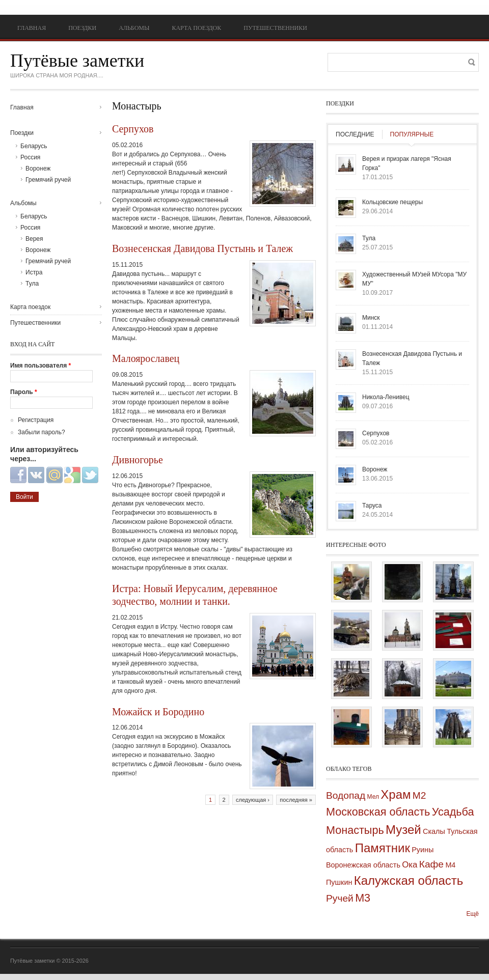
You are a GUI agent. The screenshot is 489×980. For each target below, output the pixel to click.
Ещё (472, 914)
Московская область (378, 812)
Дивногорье (138, 460)
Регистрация (36, 420)
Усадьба (453, 812)
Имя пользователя (40, 366)
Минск (371, 318)
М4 (450, 865)
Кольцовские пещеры (392, 202)
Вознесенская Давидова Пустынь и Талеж (202, 248)
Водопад (346, 795)
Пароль (24, 392)
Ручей (340, 898)
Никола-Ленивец (386, 397)
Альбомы (134, 28)
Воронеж (38, 169)
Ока (410, 865)
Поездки (82, 28)
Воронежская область (363, 865)
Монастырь (355, 830)
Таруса (372, 506)
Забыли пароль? (42, 432)
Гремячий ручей (48, 180)
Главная (32, 28)
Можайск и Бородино (158, 712)
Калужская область (409, 880)
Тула (32, 284)
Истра (34, 272)
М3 (363, 898)
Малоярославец (146, 358)
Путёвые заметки (77, 61)
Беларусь (34, 146)
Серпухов (133, 129)
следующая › (253, 800)
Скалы (434, 831)
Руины (423, 850)
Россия (30, 157)
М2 (419, 795)
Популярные (412, 134)
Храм (396, 794)
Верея (34, 239)
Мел (373, 797)
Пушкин (339, 882)
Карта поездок (196, 28)
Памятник (383, 848)
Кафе (431, 864)
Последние (355, 134)
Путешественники (275, 28)
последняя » (296, 800)
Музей (403, 830)
